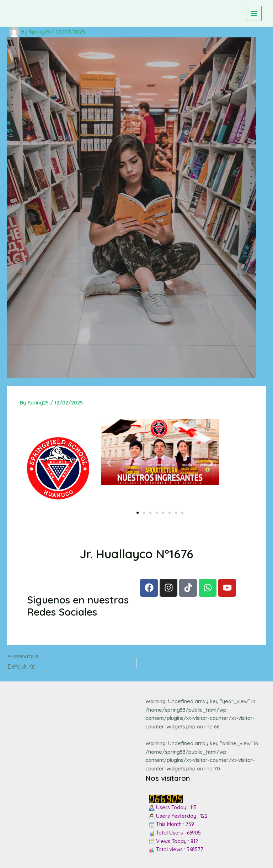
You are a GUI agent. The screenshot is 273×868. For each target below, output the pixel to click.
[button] (109, 463)
